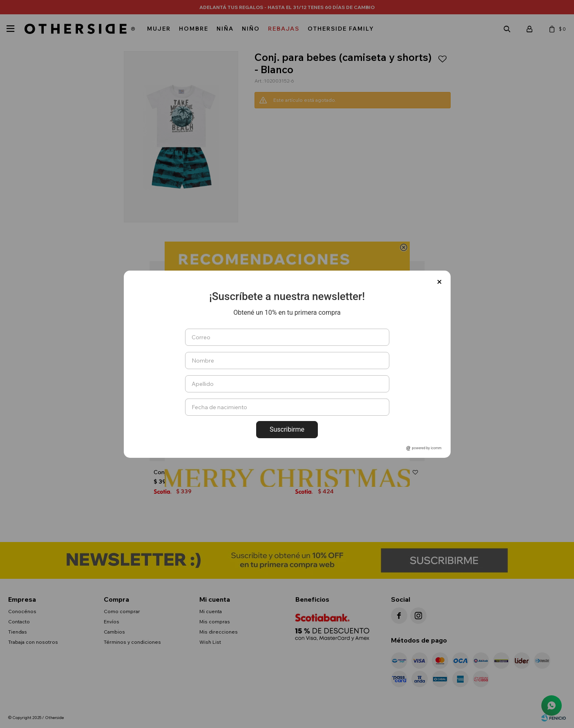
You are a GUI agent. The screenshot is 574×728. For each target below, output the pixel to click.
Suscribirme (287, 429)
